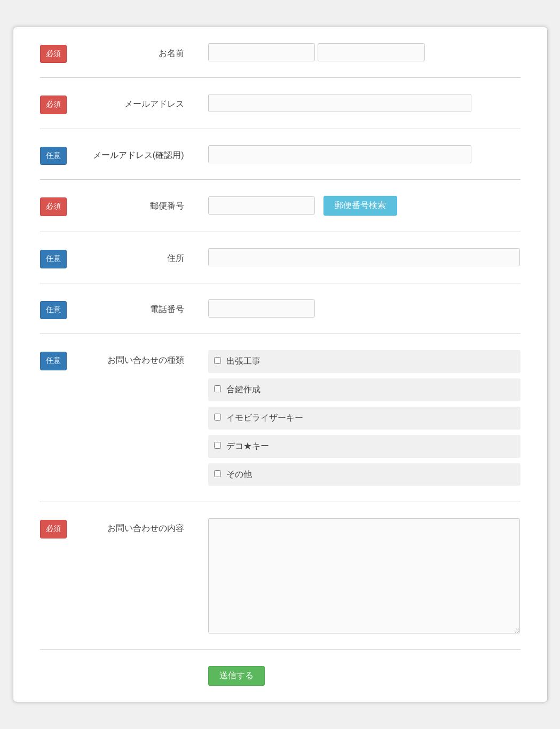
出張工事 (237, 361)
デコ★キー (242, 446)
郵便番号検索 (360, 205)
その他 (233, 474)
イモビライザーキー (259, 418)
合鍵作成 (237, 389)
